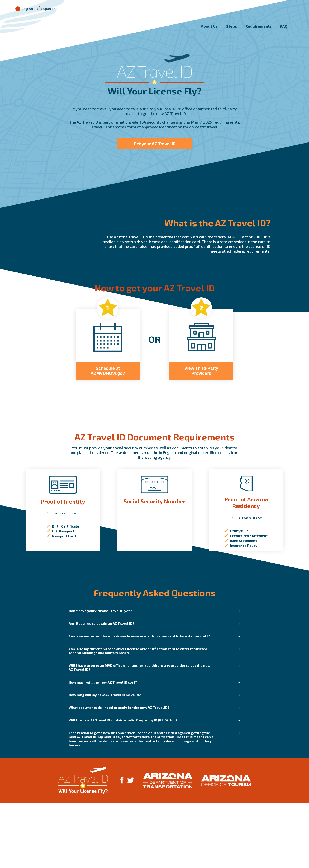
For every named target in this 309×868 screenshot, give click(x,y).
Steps (232, 30)
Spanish (46, 8)
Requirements (259, 30)
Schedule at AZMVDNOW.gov (108, 436)
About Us (209, 30)
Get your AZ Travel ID (155, 148)
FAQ (284, 30)
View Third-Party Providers (201, 436)
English (24, 8)
